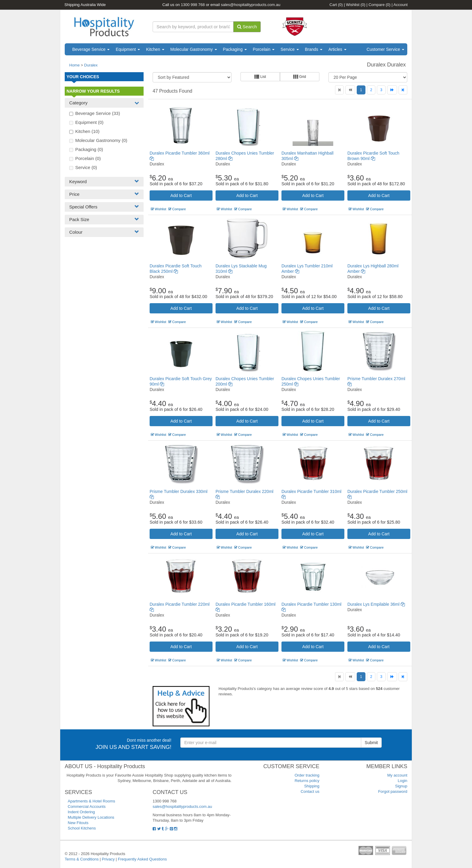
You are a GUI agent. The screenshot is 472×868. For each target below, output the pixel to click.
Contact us (310, 791)
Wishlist (356, 5)
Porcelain (264, 49)
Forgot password (393, 791)
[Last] (403, 90)
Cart (336, 5)
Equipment (128, 49)
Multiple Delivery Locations (91, 817)
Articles (337, 49)
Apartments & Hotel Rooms (92, 801)
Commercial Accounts (87, 806)
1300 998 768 (193, 5)
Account (401, 5)
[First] (339, 90)
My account (397, 775)
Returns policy (307, 781)
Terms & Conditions (82, 859)
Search (247, 27)
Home (75, 65)
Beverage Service (91, 49)
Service (290, 49)
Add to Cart (181, 195)
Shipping (312, 786)
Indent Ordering (81, 812)
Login (402, 781)
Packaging (235, 49)
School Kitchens (82, 828)
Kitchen (155, 49)
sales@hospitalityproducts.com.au (251, 5)
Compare (379, 5)
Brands (314, 49)
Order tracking (307, 775)
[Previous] (350, 90)
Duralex (91, 65)
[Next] (392, 90)
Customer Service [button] (385, 49)
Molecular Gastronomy (194, 49)
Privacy (108, 859)
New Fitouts (78, 823)
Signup (401, 786)
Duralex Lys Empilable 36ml (376, 604)
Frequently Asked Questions (143, 859)
